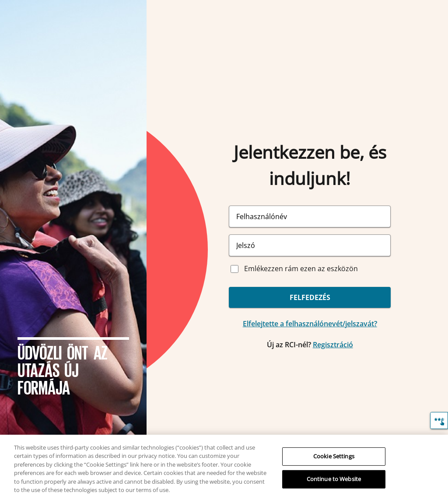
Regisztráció (333, 345)
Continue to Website (334, 479)
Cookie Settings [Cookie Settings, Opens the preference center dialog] (334, 456)
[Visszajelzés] (439, 420)
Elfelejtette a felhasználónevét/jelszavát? (310, 324)
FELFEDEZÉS (310, 297)
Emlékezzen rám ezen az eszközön (301, 269)
